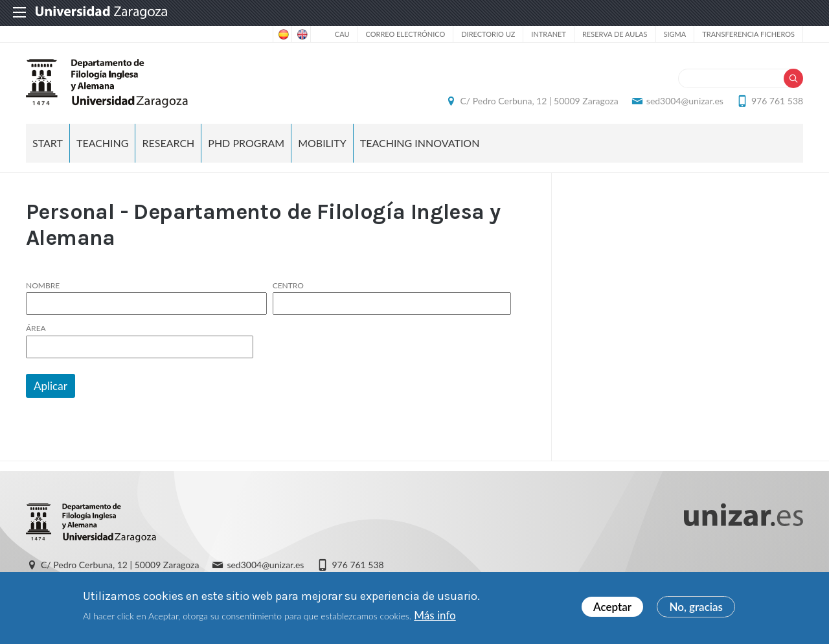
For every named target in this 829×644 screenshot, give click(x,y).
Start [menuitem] (48, 143)
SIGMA (675, 34)
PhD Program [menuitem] (246, 143)
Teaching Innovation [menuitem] (420, 143)
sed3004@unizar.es (685, 101)
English (301, 34)
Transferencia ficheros (748, 34)
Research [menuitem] (168, 143)
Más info (435, 615)
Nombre (43, 286)
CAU (342, 34)
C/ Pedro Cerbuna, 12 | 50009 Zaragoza (539, 101)
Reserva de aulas (615, 34)
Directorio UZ (488, 34)
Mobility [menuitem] (322, 143)
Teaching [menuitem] (103, 143)
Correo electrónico (406, 34)
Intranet (549, 34)
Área (36, 329)
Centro (288, 286)
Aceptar (612, 607)
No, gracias (696, 607)
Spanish (282, 34)
